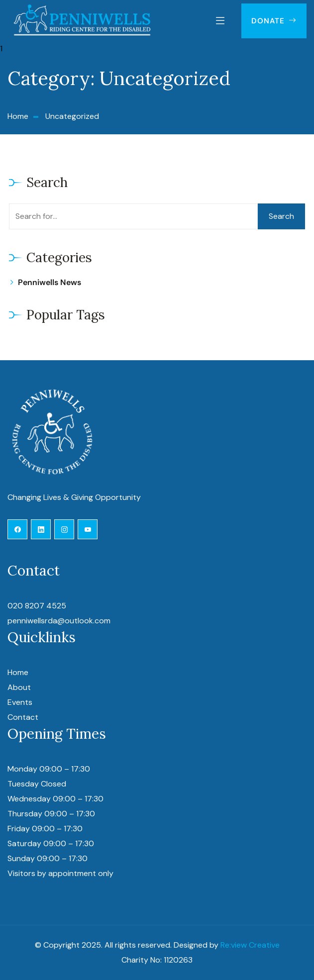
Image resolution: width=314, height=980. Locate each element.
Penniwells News (50, 282)
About (19, 687)
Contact (23, 717)
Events (20, 702)
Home (18, 672)
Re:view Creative (250, 945)
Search (281, 216)
